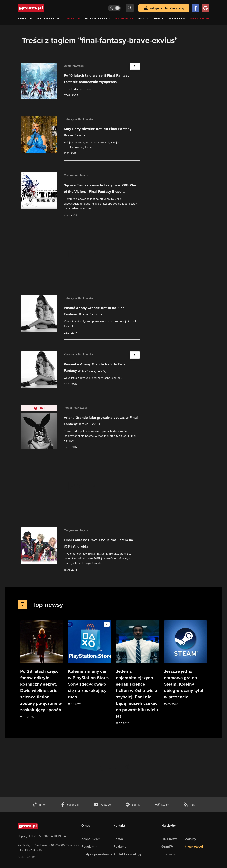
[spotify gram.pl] (133, 805)
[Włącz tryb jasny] (114, 8)
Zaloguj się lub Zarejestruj (167, 8)
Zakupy (191, 839)
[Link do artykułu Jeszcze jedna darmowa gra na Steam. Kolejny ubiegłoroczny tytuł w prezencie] (185, 663)
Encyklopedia (151, 19)
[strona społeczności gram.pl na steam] (162, 805)
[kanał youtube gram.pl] (102, 805)
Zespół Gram (91, 839)
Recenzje (49, 19)
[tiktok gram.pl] (39, 805)
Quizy (73, 19)
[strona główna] (41, 8)
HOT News (169, 839)
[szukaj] (130, 8)
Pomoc (118, 839)
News (25, 19)
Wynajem (177, 19)
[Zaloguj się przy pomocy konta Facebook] (195, 8)
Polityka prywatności (97, 854)
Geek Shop (200, 19)
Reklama (120, 847)
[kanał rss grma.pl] (189, 805)
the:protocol (194, 847)
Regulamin (89, 847)
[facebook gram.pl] (70, 805)
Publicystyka (98, 19)
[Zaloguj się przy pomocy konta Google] (205, 8)
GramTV (167, 847)
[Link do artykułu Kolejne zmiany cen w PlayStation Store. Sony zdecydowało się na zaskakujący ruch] (90, 663)
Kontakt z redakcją (127, 854)
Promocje (124, 19)
